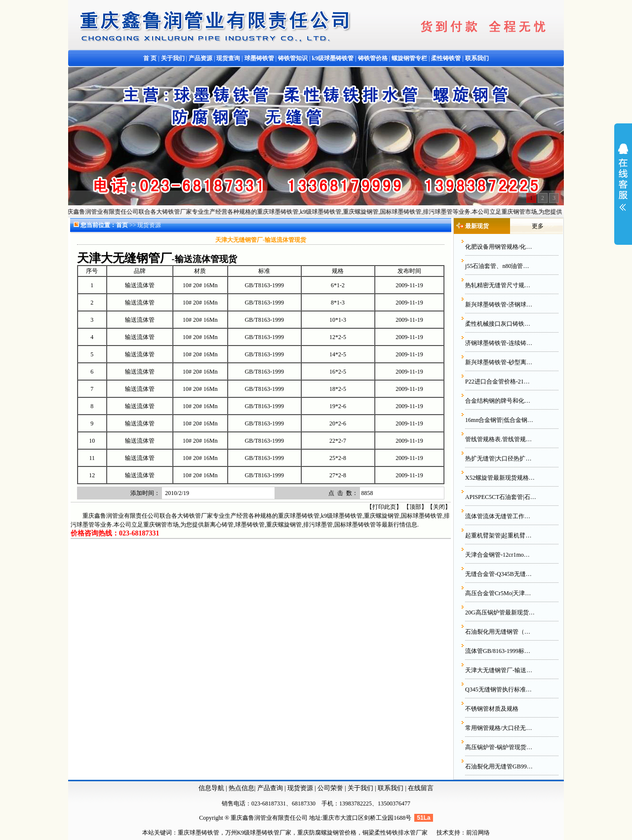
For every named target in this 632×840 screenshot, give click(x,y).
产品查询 (271, 788)
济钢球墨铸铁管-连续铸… (499, 343)
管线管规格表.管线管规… (498, 439)
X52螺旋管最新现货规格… (500, 478)
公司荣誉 (331, 788)
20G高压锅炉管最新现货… (500, 612)
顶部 (415, 507)
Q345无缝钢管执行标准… (498, 689)
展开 (623, 184)
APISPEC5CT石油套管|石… (501, 497)
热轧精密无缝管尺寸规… (498, 285)
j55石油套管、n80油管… (497, 266)
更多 (538, 226)
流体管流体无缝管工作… (498, 516)
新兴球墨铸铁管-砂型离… (499, 362)
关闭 (439, 507)
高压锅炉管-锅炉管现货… (499, 747)
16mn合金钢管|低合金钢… (499, 420)
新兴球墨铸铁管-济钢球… (499, 305)
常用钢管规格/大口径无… (498, 728)
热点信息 (241, 788)
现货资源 (300, 788)
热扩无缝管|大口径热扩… (498, 458)
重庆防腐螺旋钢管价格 (327, 833)
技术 (442, 833)
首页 (122, 225)
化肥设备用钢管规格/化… (498, 247)
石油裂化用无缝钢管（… (498, 632)
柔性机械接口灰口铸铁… (498, 324)
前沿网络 (478, 833)
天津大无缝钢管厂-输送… (499, 670)
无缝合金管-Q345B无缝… (498, 574)
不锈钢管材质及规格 (492, 709)
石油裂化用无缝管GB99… (499, 766)
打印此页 (384, 507)
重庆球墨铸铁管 (198, 833)
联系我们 (391, 788)
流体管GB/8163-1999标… (498, 651)
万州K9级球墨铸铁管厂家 (258, 833)
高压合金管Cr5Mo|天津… (498, 593)
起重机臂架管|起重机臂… (498, 535)
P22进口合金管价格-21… (497, 382)
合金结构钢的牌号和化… (498, 401)
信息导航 (211, 788)
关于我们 (360, 788)
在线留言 (421, 788)
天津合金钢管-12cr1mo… (497, 555)
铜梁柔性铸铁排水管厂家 (395, 833)
